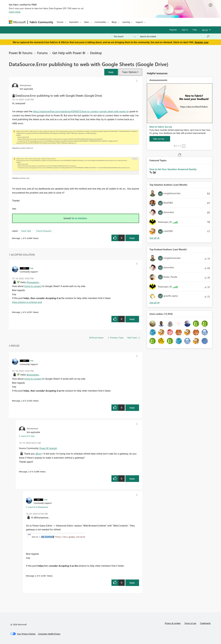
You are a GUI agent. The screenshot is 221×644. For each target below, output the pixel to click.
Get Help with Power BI (69, 53)
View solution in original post (27, 302)
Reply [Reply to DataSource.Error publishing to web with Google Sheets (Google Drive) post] (132, 238)
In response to (27, 436)
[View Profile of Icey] (32, 268)
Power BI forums (21, 53)
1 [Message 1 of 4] (21, 238)
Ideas (87, 22)
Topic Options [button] (129, 72)
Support (139, 22)
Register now (202, 42)
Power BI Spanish (48, 448)
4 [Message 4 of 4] (35, 576)
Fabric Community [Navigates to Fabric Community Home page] (41, 22)
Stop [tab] (184, 146)
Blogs (114, 22)
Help (195, 30)
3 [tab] (178, 146)
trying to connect (33, 286)
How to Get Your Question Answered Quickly (173, 169)
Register (173, 30)
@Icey (39, 454)
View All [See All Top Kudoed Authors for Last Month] (155, 303)
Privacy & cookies (173, 623)
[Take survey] (160, 139)
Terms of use (190, 623)
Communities (100, 22)
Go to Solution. (80, 218)
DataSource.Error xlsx (21, 178)
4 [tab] (180, 146)
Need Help (26, 231)
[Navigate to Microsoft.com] (17, 22)
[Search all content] (175, 36)
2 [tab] (177, 146)
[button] (111, 72)
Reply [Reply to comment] (132, 319)
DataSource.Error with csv (23, 148)
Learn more (15, 12)
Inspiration (74, 22)
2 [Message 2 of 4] (21, 312)
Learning (126, 22)
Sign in (185, 30)
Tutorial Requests (44, 231)
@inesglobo (33, 282)
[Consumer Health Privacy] (49, 634)
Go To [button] (205, 30)
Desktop (96, 53)
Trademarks (205, 623)
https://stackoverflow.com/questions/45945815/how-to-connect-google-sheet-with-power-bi (81, 111)
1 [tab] (175, 146)
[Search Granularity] (125, 36)
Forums (60, 22)
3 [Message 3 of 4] (28, 471)
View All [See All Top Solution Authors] (155, 238)
